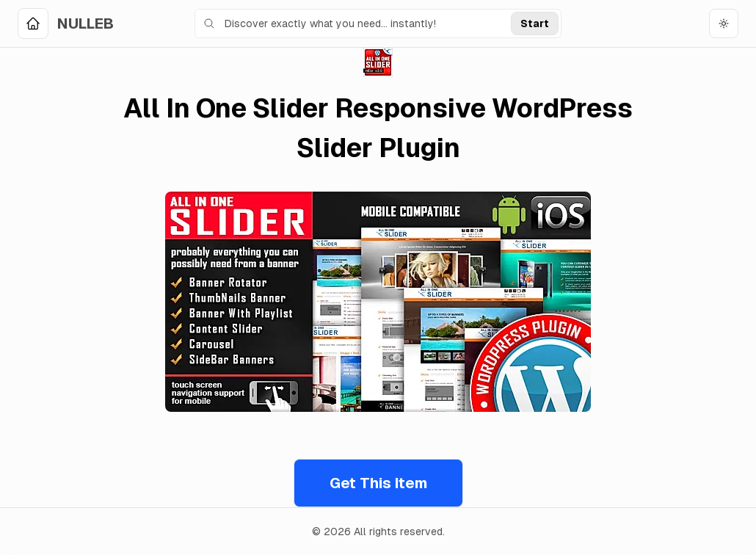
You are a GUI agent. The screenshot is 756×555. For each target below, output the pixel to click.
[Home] (66, 23)
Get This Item (378, 483)
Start (535, 23)
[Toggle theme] (724, 23)
